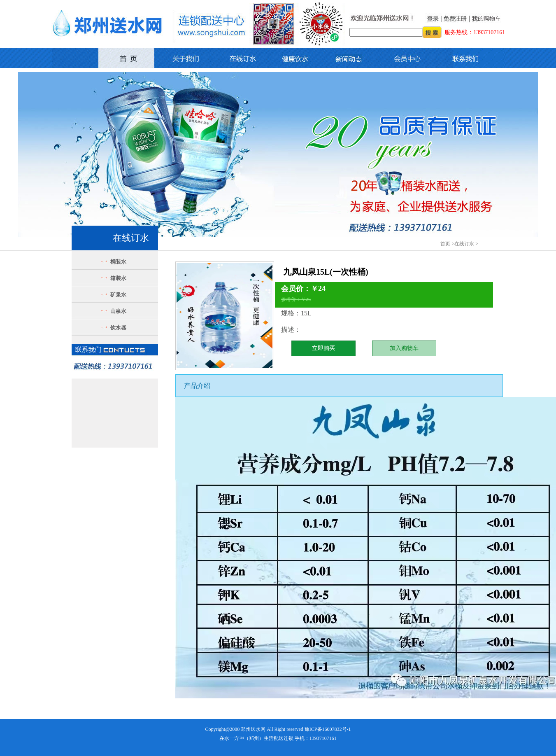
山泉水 (118, 311)
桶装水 (118, 262)
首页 (445, 244)
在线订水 (464, 244)
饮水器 (118, 328)
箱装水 (118, 278)
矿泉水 (118, 295)
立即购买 (323, 348)
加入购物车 (404, 348)
